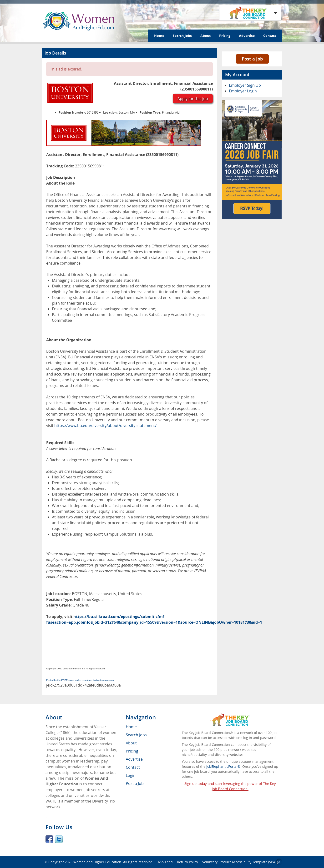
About (205, 36)
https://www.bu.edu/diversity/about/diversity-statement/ (105, 426)
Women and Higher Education (97, 862)
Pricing (225, 36)
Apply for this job (193, 99)
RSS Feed (165, 862)
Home (159, 36)
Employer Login (243, 91)
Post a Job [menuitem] (135, 783)
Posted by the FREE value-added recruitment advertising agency (80, 680)
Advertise (247, 36)
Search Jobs (182, 36)
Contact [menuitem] (133, 767)
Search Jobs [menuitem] (136, 735)
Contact (270, 36)
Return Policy (187, 862)
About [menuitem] (131, 743)
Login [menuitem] (131, 775)
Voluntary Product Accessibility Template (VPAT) (240, 862)
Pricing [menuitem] (132, 751)
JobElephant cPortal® (223, 766)
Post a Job (252, 59)
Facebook (49, 839)
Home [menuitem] (131, 727)
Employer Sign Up (245, 85)
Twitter (59, 839)
